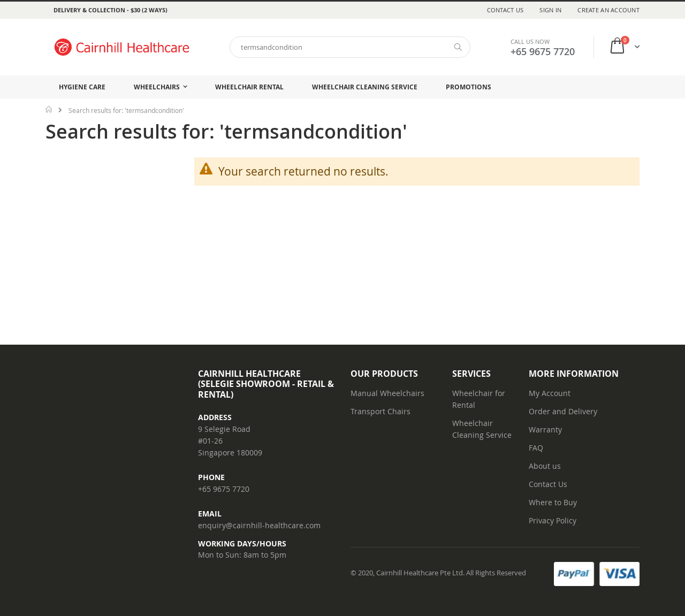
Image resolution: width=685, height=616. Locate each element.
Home (50, 109)
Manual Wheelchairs (387, 393)
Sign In (550, 10)
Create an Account (608, 10)
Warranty (545, 429)
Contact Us (505, 10)
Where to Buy (553, 502)
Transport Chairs (380, 411)
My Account (550, 393)
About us (545, 466)
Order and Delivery (563, 411)
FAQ (536, 448)
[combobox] (350, 47)
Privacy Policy (553, 520)
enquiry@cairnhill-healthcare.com (259, 525)
